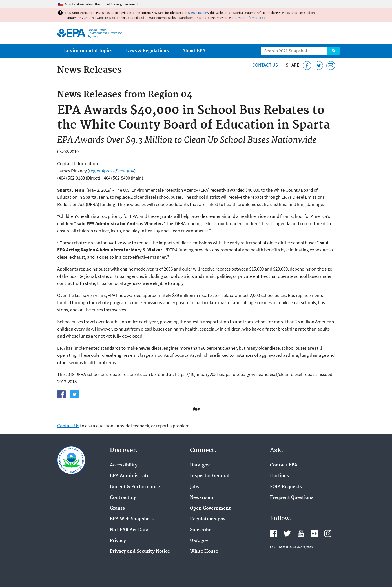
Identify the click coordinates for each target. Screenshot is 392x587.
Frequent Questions (292, 498)
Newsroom (202, 498)
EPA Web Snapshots (132, 519)
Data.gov (200, 465)
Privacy (118, 541)
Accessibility (124, 465)
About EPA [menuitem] (194, 51)
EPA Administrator (131, 476)
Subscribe (201, 530)
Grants (117, 508)
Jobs (195, 487)
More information (251, 18)
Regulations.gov (208, 519)
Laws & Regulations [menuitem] (147, 51)
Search (334, 51)
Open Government (210, 508)
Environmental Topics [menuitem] (88, 51)
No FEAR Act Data (129, 530)
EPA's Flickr (314, 533)
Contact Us (265, 65)
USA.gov (199, 541)
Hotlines (279, 476)
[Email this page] (331, 66)
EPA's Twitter (287, 533)
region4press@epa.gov (112, 171)
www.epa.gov (198, 13)
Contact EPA (284, 465)
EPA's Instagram (328, 533)
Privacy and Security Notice (140, 551)
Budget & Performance (135, 487)
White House (204, 551)
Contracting (123, 498)
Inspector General (210, 476)
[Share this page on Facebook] (307, 66)
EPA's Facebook (274, 533)
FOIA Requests (286, 487)
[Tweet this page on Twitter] (319, 66)
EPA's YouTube (301, 533)
